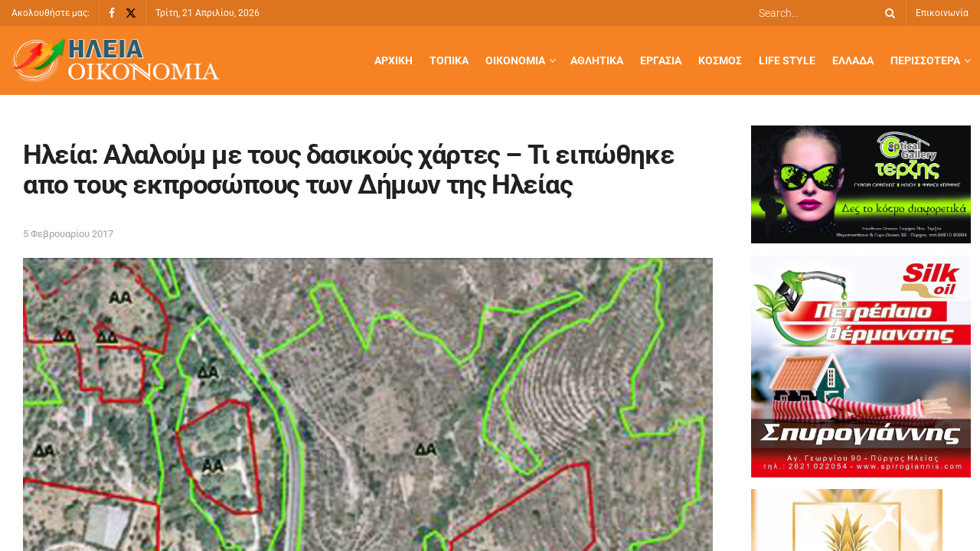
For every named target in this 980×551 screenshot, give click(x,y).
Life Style (787, 60)
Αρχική (394, 60)
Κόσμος (720, 60)
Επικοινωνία (942, 13)
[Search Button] (887, 13)
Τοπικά (449, 60)
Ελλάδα (853, 60)
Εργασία (661, 60)
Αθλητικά (597, 60)
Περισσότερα (925, 60)
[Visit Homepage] (116, 61)
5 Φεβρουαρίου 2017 (68, 234)
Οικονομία (515, 60)
